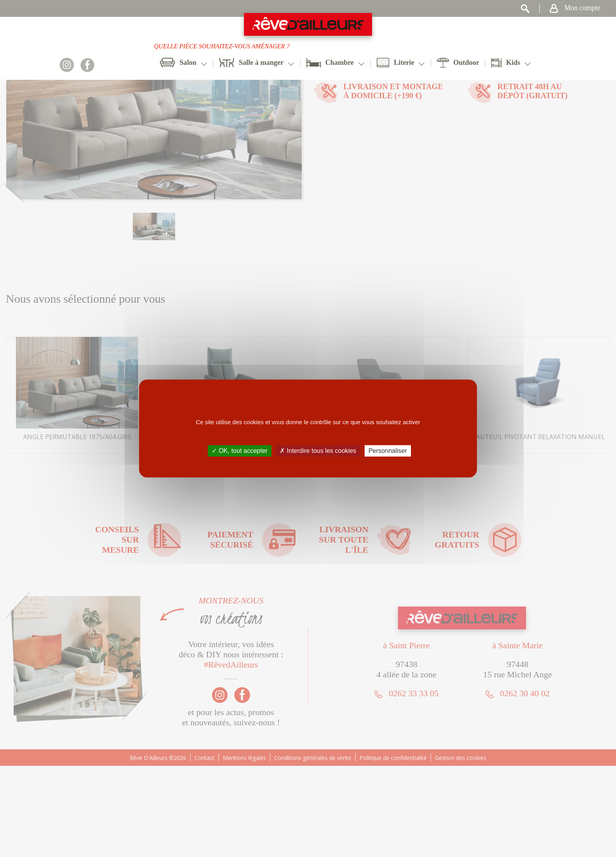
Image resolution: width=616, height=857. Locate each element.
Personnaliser (388, 451)
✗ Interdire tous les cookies (318, 451)
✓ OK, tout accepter (240, 451)
